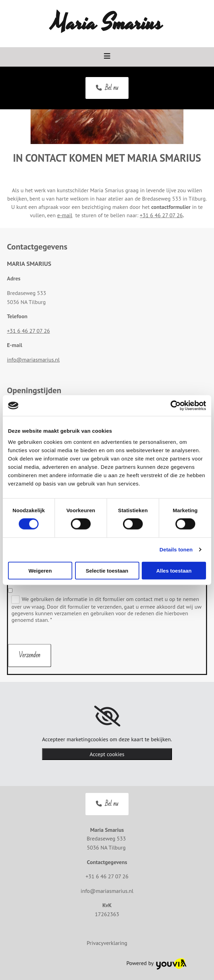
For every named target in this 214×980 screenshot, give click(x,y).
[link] (107, 716)
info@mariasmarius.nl (33, 360)
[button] (107, 88)
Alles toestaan (174, 570)
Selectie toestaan (107, 570)
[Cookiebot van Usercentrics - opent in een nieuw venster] (176, 406)
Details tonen (176, 550)
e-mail (65, 215)
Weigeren (40, 570)
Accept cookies (107, 754)
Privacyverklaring (107, 943)
